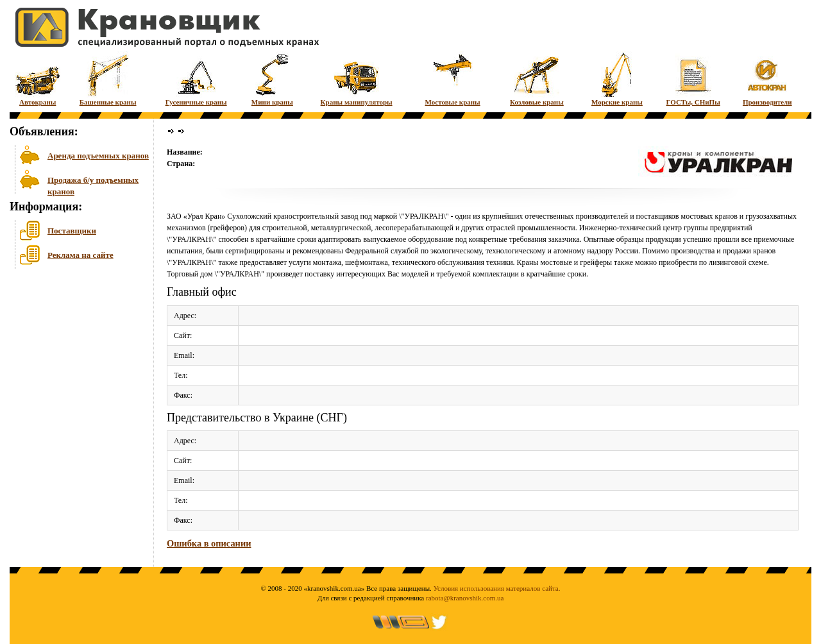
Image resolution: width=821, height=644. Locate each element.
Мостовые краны (453, 79)
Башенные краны (108, 79)
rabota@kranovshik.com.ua (465, 598)
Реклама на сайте (80, 255)
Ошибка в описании (209, 543)
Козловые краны (537, 79)
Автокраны (38, 79)
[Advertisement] (74, 371)
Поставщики (72, 231)
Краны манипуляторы (357, 79)
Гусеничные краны (196, 79)
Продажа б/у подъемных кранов (93, 184)
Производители (767, 79)
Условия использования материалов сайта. (497, 588)
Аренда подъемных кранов (98, 156)
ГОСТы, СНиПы (693, 79)
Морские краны (617, 79)
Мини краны (272, 79)
